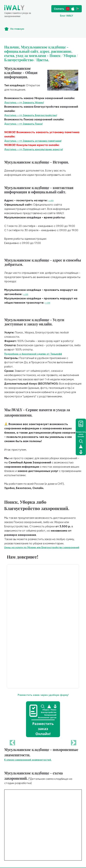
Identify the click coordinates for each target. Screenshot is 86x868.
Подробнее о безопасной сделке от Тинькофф (33, 354)
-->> (51, 201)
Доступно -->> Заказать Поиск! (23, 124)
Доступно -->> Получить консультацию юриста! (34, 149)
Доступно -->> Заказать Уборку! (24, 103)
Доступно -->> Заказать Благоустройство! (31, 115)
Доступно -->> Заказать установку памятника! (33, 141)
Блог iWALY (67, 16)
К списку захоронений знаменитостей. (28, 760)
